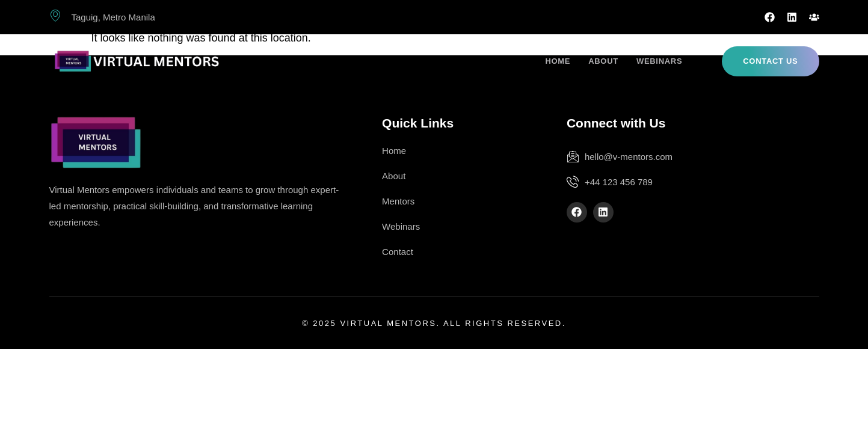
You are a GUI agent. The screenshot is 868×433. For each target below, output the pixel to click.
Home (558, 61)
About (603, 61)
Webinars (659, 61)
